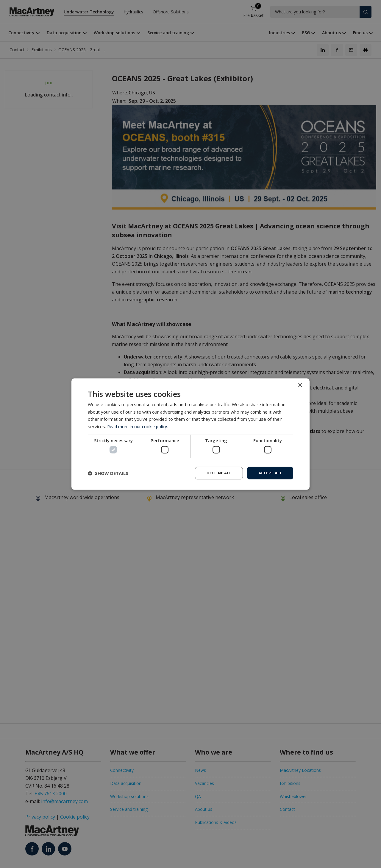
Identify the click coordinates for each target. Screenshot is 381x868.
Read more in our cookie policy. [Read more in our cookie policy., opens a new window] (139, 426)
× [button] (300, 385)
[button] (108, 473)
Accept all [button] (269, 473)
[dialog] (190, 434)
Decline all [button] (215, 473)
